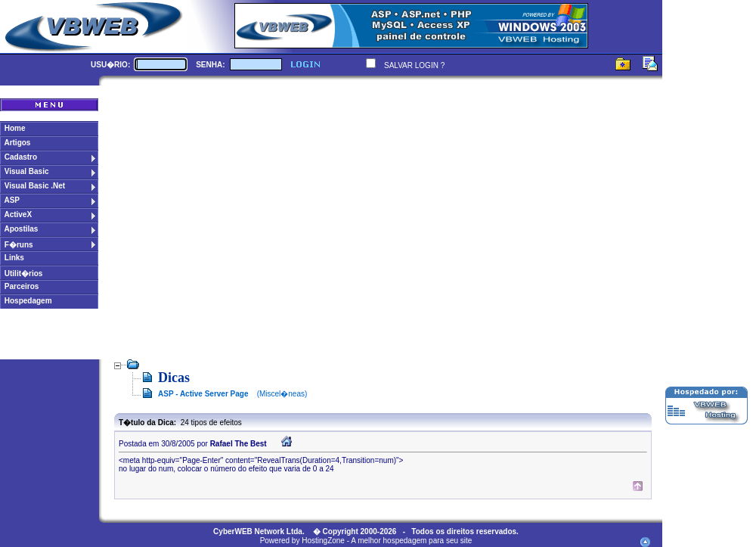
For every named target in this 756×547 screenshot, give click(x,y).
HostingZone (323, 541)
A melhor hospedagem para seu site (411, 541)
